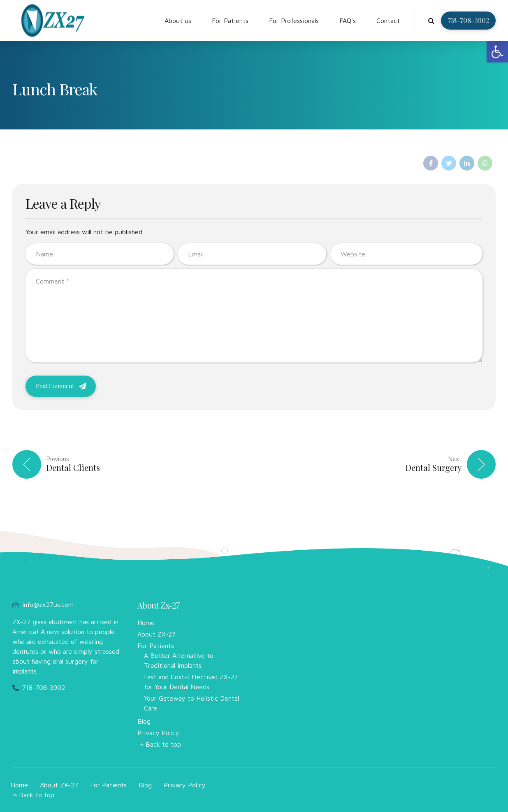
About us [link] (178, 21)
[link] (497, 52)
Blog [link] (144, 721)
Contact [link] (388, 21)
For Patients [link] (230, 21)
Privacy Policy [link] (158, 733)
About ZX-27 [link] (157, 634)
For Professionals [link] (294, 21)
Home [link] (146, 623)
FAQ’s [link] (348, 21)
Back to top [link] (163, 744)
